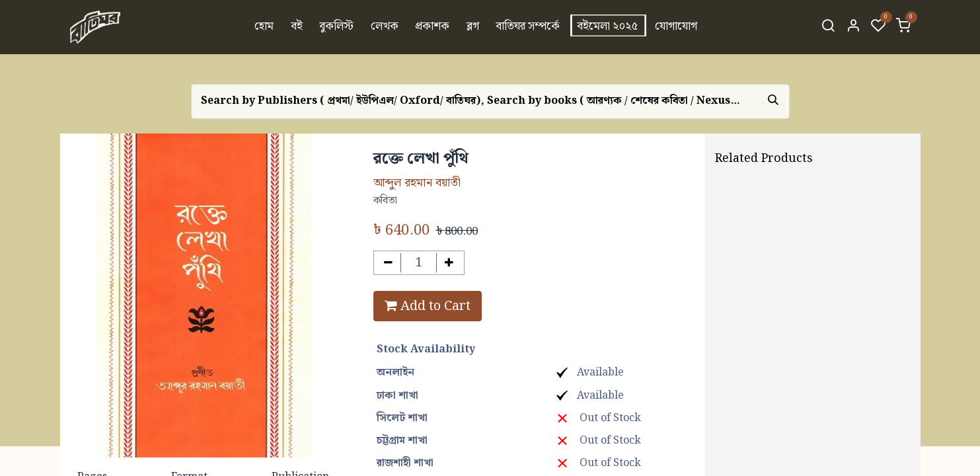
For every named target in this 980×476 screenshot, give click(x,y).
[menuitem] (264, 27)
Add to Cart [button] (428, 306)
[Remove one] (389, 263)
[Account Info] (853, 27)
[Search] (828, 27)
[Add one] (449, 263)
